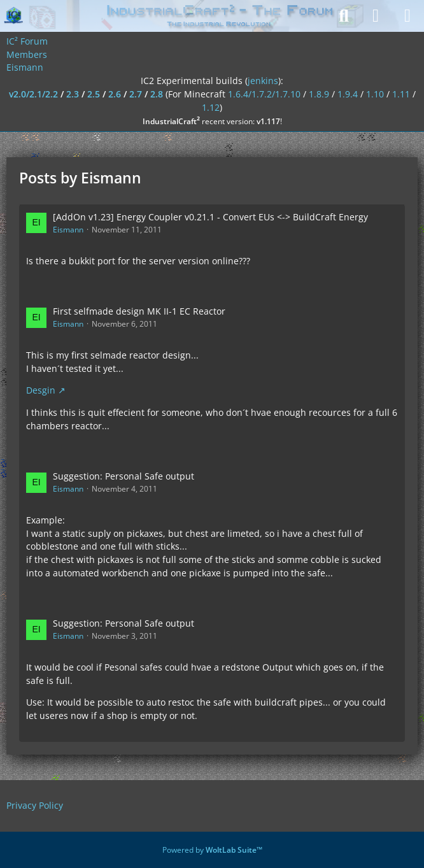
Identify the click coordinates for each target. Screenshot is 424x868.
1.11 (401, 94)
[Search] (344, 16)
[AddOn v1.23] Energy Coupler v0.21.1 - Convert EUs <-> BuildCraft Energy (210, 217)
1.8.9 (319, 94)
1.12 (211, 107)
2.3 (73, 94)
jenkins (263, 81)
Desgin (41, 390)
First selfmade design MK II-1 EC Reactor (139, 311)
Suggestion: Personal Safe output (124, 476)
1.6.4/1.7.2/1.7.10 (264, 94)
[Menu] (407, 16)
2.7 (136, 94)
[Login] (376, 16)
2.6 (115, 94)
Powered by (212, 850)
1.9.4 (348, 94)
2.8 (157, 94)
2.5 (94, 94)
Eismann (68, 230)
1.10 (375, 94)
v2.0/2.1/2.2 (33, 94)
